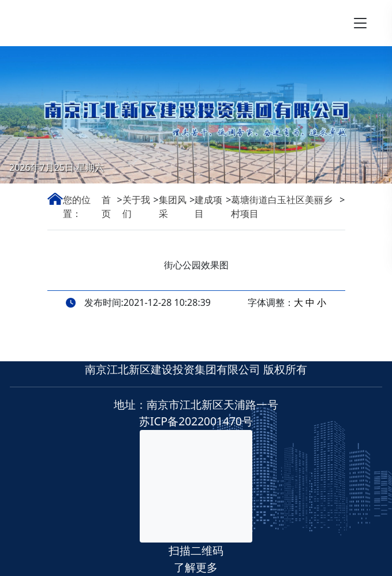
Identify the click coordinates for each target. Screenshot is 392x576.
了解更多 (196, 567)
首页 (106, 207)
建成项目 (208, 207)
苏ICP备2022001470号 (196, 421)
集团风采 (173, 207)
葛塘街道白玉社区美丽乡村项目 (282, 207)
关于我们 (136, 207)
